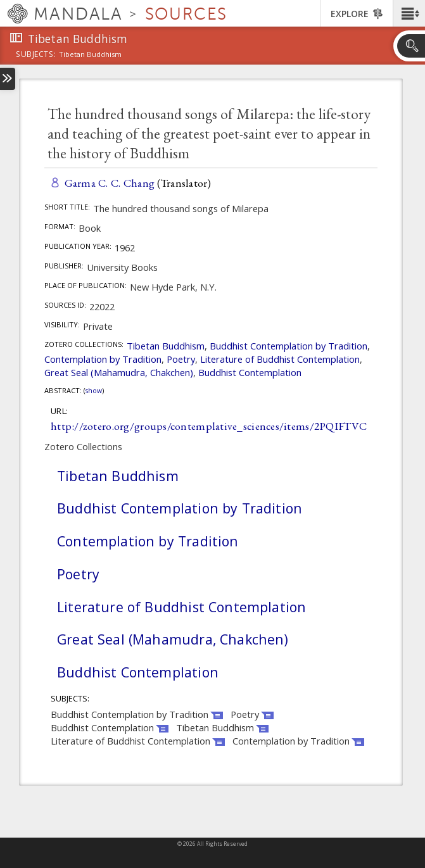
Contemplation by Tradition (103, 359)
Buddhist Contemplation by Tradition (289, 346)
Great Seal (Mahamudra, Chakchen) (119, 372)
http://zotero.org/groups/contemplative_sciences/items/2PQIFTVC (209, 426)
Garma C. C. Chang (110, 183)
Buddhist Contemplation (250, 372)
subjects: (36, 55)
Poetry (181, 359)
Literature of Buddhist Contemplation (280, 359)
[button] (409, 13)
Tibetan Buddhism (166, 346)
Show (94, 391)
